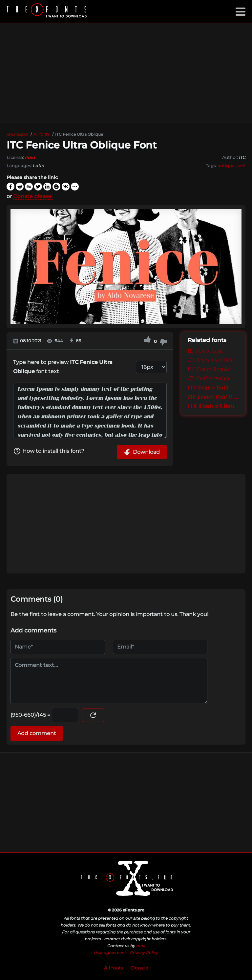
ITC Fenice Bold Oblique (213, 398)
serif (241, 166)
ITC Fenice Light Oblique (213, 361)
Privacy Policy (144, 953)
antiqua (226, 166)
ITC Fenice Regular (210, 370)
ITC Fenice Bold (208, 389)
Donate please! (33, 196)
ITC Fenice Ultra (211, 407)
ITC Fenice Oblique (209, 379)
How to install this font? (49, 451)
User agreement (110, 953)
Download (142, 452)
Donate (139, 968)
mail (141, 946)
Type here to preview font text (63, 367)
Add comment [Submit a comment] (37, 733)
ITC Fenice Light (205, 352)
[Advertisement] (126, 73)
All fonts (114, 968)
